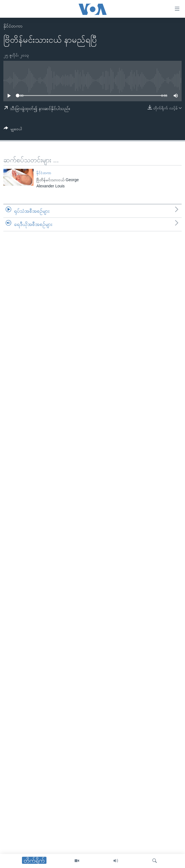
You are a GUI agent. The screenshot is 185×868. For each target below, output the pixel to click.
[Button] (13, 130)
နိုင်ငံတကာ (13, 26)
